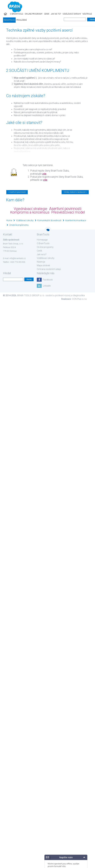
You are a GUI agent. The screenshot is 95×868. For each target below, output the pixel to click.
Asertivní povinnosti (65, 209)
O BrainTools (17, 14)
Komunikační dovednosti (49, 220)
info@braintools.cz (18, 258)
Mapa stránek (43, 265)
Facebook (48, 280)
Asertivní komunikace (76, 220)
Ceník (47, 14)
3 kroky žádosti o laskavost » (75, 192)
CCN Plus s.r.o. (80, 299)
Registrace (9, 20)
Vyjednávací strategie (30, 209)
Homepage (42, 240)
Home (9, 220)
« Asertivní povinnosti (17, 192)
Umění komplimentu (19, 225)
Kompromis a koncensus (30, 212)
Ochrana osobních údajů (49, 269)
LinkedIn (47, 286)
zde (44, 174)
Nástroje (87, 14)
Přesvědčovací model (68, 212)
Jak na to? (56, 14)
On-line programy (34, 14)
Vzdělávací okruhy (72, 14)
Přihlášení (22, 20)
